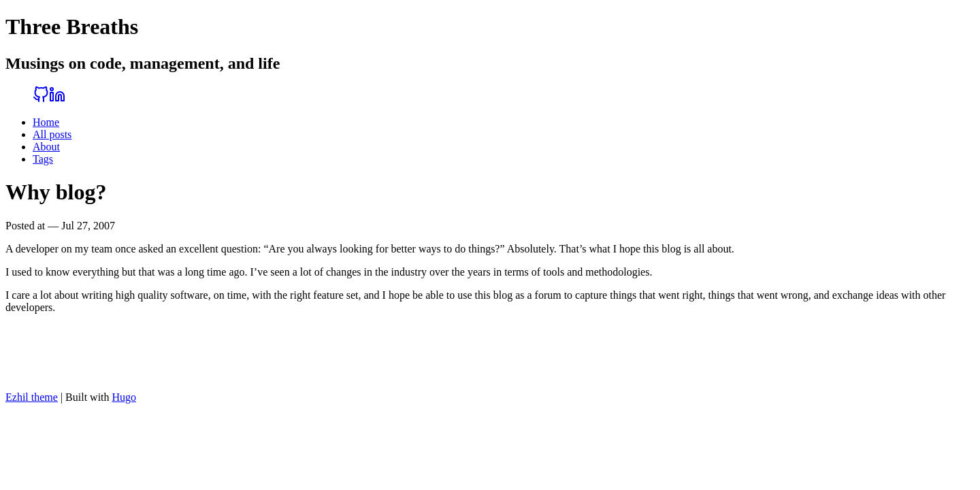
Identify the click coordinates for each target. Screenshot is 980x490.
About (46, 147)
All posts (52, 134)
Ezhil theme (32, 397)
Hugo (125, 397)
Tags (43, 159)
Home (46, 122)
